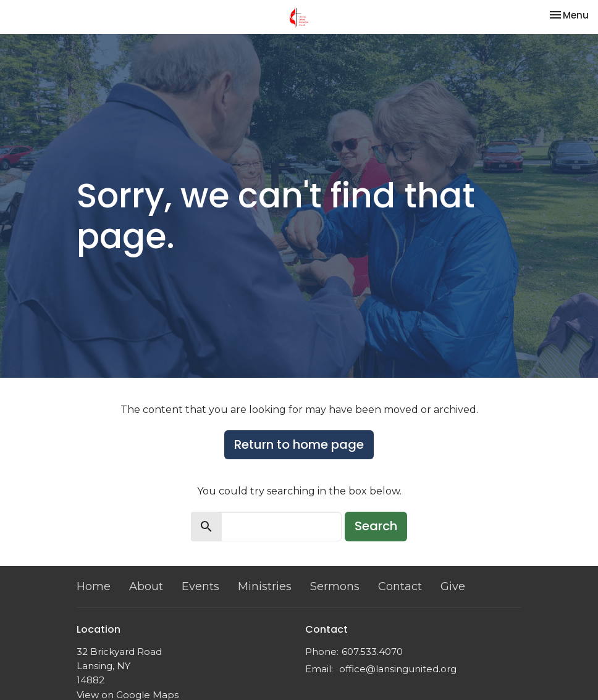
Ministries (265, 586)
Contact (400, 586)
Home (94, 586)
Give (453, 586)
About (146, 586)
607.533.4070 (372, 652)
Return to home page (299, 444)
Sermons (335, 586)
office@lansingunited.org (398, 669)
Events (200, 586)
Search (376, 526)
